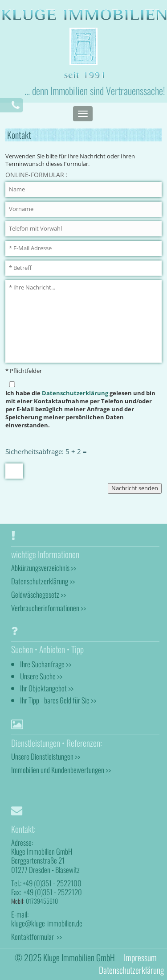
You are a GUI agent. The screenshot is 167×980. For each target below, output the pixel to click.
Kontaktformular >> (37, 937)
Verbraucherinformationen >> (49, 608)
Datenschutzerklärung (75, 393)
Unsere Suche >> (41, 676)
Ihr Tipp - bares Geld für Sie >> (58, 700)
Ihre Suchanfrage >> (46, 664)
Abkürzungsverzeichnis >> (44, 568)
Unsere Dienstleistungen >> (46, 756)
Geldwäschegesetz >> (39, 594)
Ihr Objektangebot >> (47, 688)
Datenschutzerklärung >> (43, 581)
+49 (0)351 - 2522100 (52, 883)
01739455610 (42, 901)
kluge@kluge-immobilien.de (47, 923)
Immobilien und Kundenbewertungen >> (61, 770)
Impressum (140, 957)
